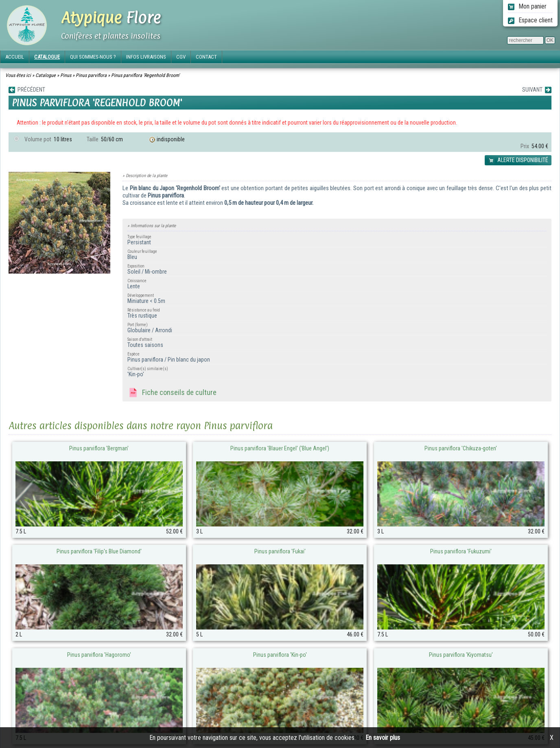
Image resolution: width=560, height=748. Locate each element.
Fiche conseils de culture (172, 393)
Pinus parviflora (91, 75)
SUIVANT (537, 90)
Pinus (66, 75)
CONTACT (206, 57)
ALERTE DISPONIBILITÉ (518, 160)
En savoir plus (383, 738)
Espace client (530, 20)
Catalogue (46, 75)
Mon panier (527, 6)
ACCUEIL (15, 57)
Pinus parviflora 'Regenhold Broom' (145, 75)
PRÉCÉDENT (27, 90)
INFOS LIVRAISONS (146, 57)
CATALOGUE (47, 57)
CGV (181, 57)
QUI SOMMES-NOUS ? (93, 57)
